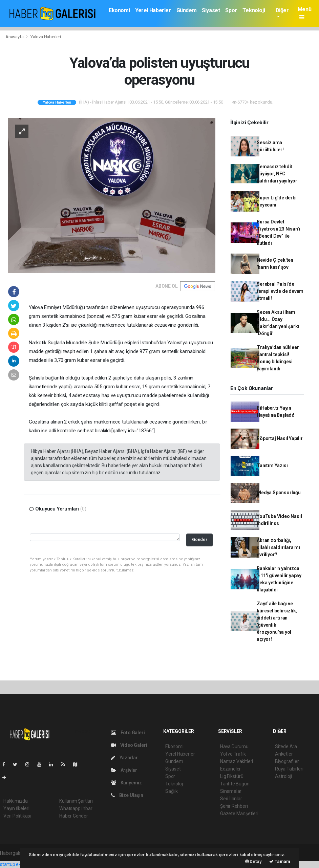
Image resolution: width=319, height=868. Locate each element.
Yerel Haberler (153, 10)
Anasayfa (15, 37)
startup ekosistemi (19, 864)
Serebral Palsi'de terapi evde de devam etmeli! (280, 291)
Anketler (284, 754)
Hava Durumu (234, 746)
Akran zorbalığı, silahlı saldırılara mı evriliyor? (278, 547)
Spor (231, 10)
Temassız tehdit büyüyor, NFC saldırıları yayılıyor (277, 174)
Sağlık (172, 791)
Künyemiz (126, 783)
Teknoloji (254, 10)
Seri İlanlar (231, 799)
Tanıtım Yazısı (272, 465)
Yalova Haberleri (46, 37)
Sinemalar (231, 791)
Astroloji (283, 776)
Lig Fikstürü (232, 776)
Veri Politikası (17, 816)
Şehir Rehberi (234, 806)
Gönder (200, 539)
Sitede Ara (286, 746)
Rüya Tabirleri (289, 769)
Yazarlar (124, 758)
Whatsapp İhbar (76, 808)
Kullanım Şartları (76, 801)
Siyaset (211, 10)
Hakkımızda (16, 801)
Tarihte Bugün (235, 784)
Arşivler (124, 770)
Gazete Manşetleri (239, 813)
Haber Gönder (74, 816)
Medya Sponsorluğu (279, 493)
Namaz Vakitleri (237, 761)
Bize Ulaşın (127, 795)
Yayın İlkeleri (16, 808)
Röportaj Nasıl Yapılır (280, 438)
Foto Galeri (128, 733)
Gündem (187, 10)
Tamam (280, 861)
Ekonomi (119, 10)
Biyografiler (287, 761)
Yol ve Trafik (233, 754)
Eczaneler (230, 769)
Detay (253, 861)
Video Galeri (129, 745)
